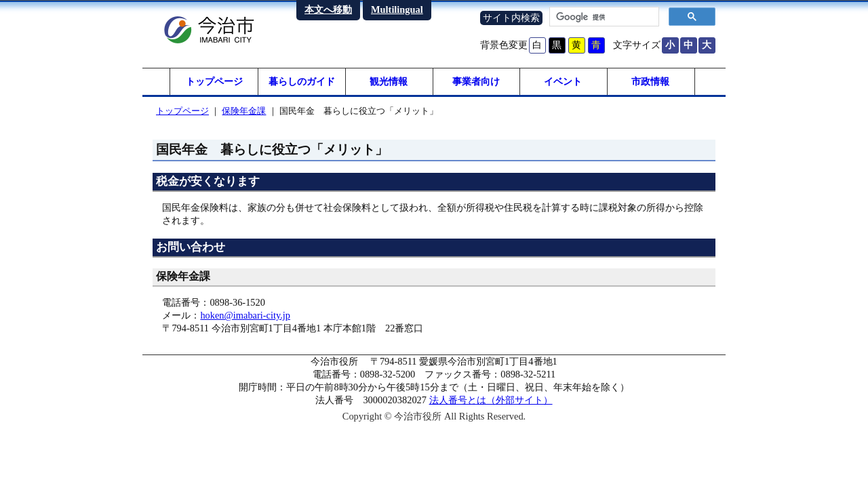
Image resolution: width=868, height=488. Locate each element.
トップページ (214, 81)
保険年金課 (244, 111)
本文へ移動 (328, 9)
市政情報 (650, 81)
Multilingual (397, 9)
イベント (563, 81)
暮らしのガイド (302, 81)
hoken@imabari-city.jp (245, 315)
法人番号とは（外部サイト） (491, 400)
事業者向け (476, 81)
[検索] (603, 17)
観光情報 (389, 81)
